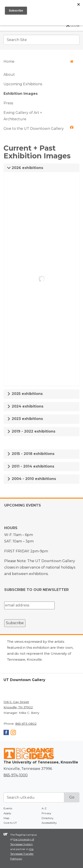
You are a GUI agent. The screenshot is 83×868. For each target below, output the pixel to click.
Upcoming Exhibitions (23, 84)
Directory (48, 818)
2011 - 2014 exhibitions (31, 466)
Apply (7, 813)
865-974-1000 (16, 775)
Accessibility (49, 823)
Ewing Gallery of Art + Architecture (23, 116)
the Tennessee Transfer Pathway (22, 854)
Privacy (46, 813)
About (9, 75)
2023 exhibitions (25, 419)
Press (8, 103)
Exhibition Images (21, 94)
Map (6, 818)
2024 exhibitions (25, 406)
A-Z (44, 808)
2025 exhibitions (25, 394)
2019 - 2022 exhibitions (31, 431)
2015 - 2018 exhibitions (31, 454)
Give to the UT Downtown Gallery (39, 128)
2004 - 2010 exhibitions (32, 479)
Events (8, 808)
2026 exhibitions (25, 168)
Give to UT (10, 823)
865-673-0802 (26, 724)
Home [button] (39, 61)
